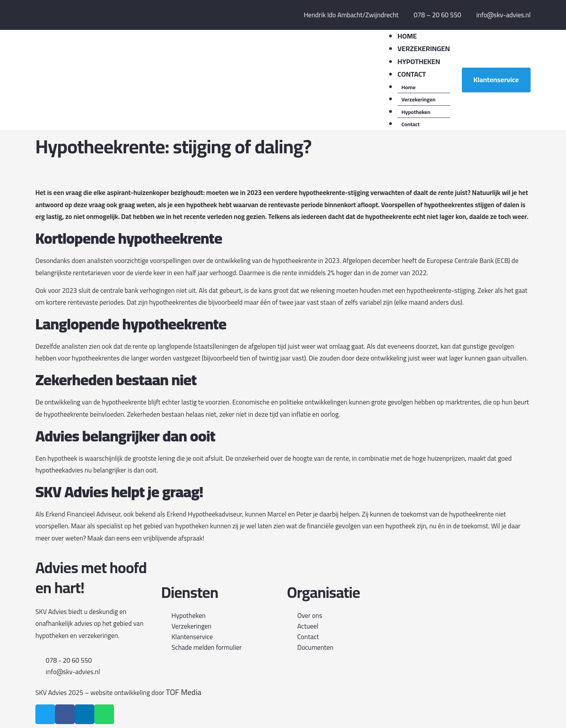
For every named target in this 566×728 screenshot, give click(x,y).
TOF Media (184, 692)
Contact (410, 124)
